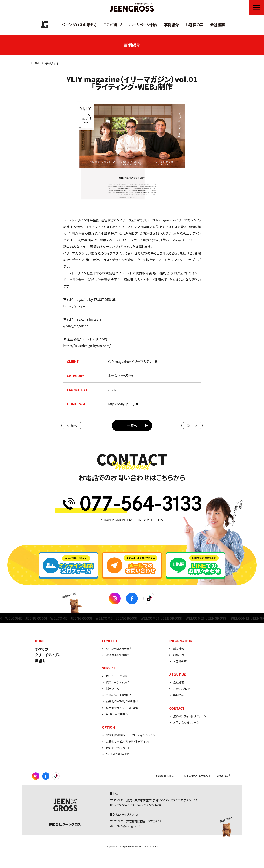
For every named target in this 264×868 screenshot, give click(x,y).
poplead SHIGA (166, 775)
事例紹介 (171, 25)
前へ (74, 426)
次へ (190, 426)
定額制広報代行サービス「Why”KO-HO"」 (131, 735)
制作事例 (179, 655)
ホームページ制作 (143, 25)
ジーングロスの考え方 (80, 25)
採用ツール (113, 689)
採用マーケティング (117, 682)
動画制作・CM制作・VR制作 (122, 701)
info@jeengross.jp (130, 826)
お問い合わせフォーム (186, 722)
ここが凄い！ (113, 25)
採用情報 (179, 695)
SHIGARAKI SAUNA (118, 754)
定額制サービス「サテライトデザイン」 (128, 741)
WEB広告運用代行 (117, 714)
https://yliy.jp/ (74, 306)
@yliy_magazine (76, 326)
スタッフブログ (182, 689)
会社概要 (217, 25)
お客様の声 (194, 25)
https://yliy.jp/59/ (121, 404)
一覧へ (132, 426)
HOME (36, 63)
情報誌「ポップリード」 (119, 748)
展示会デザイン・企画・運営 (122, 708)
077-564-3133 (125, 805)
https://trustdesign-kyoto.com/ (87, 346)
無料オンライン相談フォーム (190, 716)
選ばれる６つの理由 (118, 655)
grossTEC (223, 775)
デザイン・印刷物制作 (119, 695)
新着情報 (179, 649)
